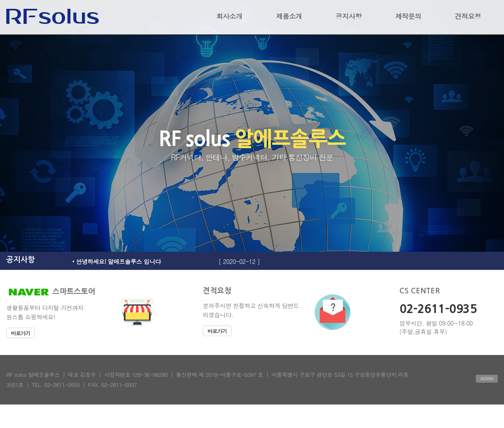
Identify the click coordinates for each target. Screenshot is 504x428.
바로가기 (21, 333)
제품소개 (289, 16)
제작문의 (408, 16)
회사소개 (229, 16)
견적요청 (468, 16)
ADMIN (487, 378)
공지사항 (349, 16)
